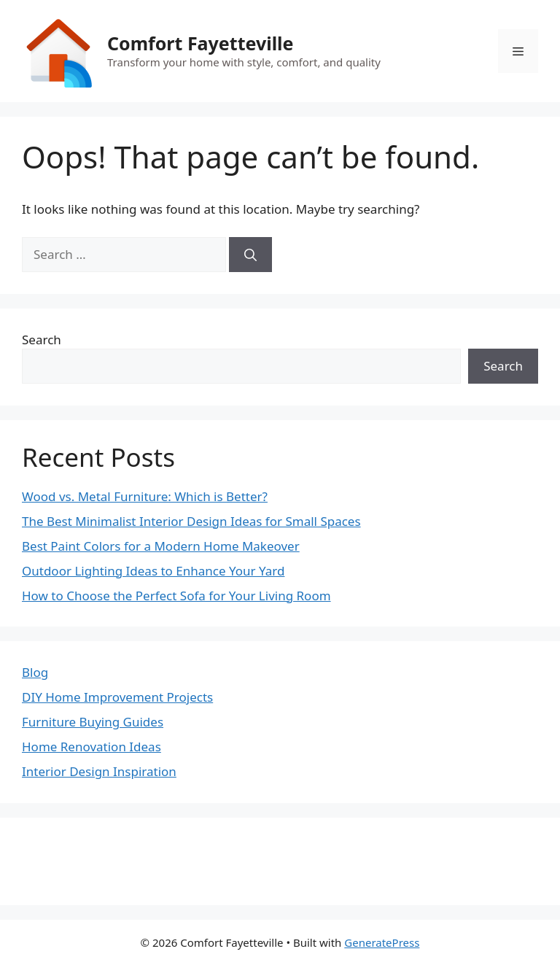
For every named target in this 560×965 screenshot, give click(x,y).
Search (42, 340)
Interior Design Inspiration (99, 771)
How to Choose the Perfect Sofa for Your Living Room (176, 596)
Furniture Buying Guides (93, 722)
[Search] (250, 255)
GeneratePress (382, 942)
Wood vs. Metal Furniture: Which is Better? (145, 496)
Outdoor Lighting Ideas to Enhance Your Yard (153, 571)
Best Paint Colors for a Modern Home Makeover (161, 546)
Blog (35, 672)
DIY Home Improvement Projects (117, 697)
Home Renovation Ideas (92, 747)
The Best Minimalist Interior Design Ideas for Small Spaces (191, 521)
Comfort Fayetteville (200, 43)
